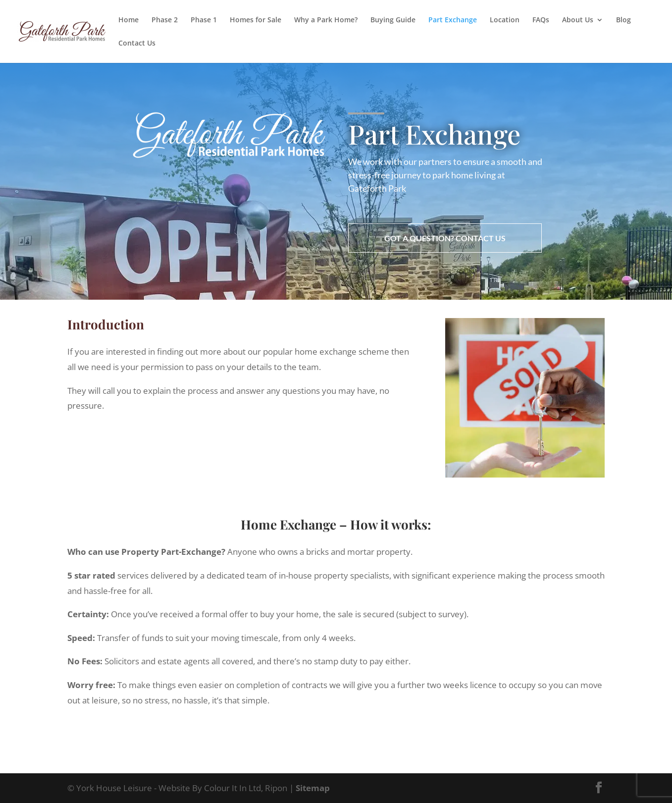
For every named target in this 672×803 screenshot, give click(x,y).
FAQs (541, 20)
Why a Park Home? (326, 20)
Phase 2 (165, 20)
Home (129, 20)
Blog (623, 20)
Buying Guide (393, 20)
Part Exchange (453, 20)
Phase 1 (204, 20)
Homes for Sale (256, 20)
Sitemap (313, 788)
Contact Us (137, 44)
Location (505, 20)
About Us (578, 20)
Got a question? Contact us (445, 238)
